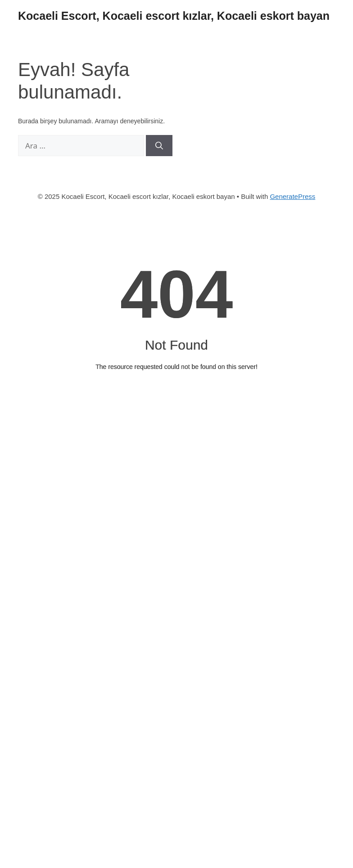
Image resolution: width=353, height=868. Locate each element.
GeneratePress (292, 196)
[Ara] (159, 146)
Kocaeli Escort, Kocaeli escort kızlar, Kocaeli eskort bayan (174, 16)
